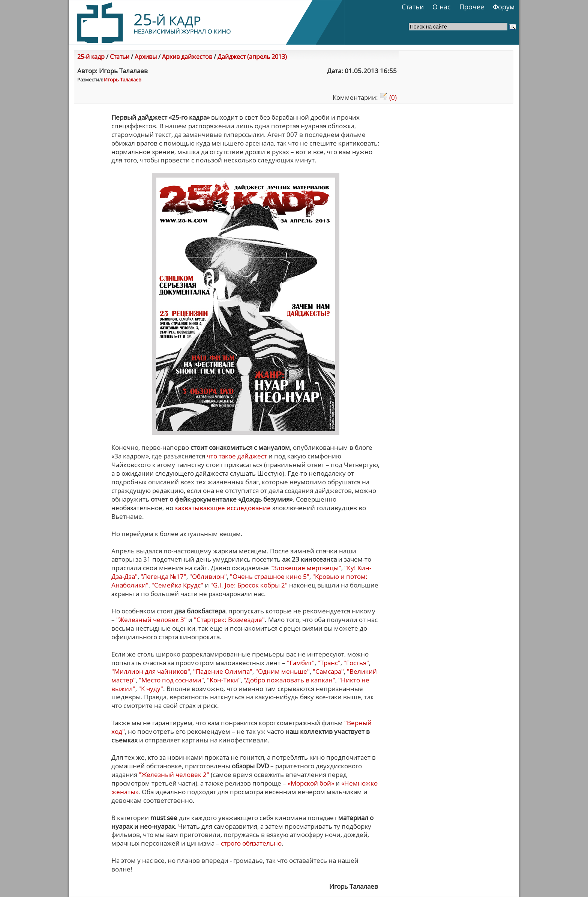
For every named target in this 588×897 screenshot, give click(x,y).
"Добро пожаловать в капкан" (289, 680)
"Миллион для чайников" (151, 671)
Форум (504, 7)
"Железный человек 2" (174, 775)
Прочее (472, 7)
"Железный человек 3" (151, 620)
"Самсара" (328, 671)
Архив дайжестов (187, 57)
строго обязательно (251, 843)
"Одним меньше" (283, 671)
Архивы (146, 57)
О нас (442, 7)
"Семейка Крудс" (177, 585)
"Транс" (329, 663)
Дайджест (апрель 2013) (252, 57)
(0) (388, 97)
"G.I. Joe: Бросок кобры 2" (249, 585)
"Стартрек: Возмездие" (229, 620)
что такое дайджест (237, 456)
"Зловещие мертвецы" (306, 568)
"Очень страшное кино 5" (270, 576)
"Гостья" (356, 663)
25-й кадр (91, 57)
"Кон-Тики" (224, 680)
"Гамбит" (301, 663)
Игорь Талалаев (122, 80)
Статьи (413, 7)
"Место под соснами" (171, 680)
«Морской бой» (312, 783)
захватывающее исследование (223, 508)
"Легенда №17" (163, 576)
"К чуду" (151, 689)
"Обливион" (208, 576)
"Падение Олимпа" (223, 671)
